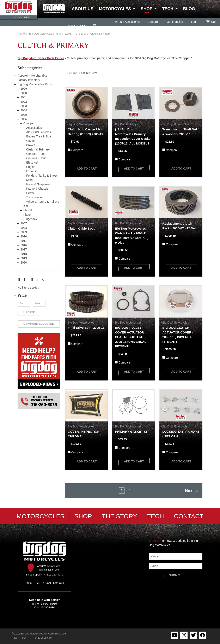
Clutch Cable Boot (81, 228)
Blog (189, 9)
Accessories (34, 128)
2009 (24, 232)
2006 (24, 119)
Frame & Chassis (37, 189)
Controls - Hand (36, 158)
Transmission (35, 197)
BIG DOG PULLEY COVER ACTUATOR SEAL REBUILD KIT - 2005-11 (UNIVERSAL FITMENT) (131, 337)
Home (21, 34)
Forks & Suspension (39, 184)
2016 (24, 245)
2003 (24, 106)
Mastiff (28, 210)
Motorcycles (115, 9)
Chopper (29, 123)
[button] (39, 295)
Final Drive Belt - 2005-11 (86, 328)
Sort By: (72, 73)
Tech (168, 9)
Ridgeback (30, 219)
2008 (24, 228)
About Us (82, 9)
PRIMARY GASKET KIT (132, 432)
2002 (24, 102)
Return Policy (19, 638)
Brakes (31, 145)
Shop (146, 9)
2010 (24, 236)
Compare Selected (39, 324)
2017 (24, 249)
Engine (31, 167)
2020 (24, 262)
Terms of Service (42, 638)
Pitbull (27, 215)
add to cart (87, 169)
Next (191, 491)
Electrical (32, 163)
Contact (77, 26)
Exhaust (32, 171)
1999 (24, 89)
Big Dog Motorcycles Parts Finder (41, 58)
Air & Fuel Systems (39, 132)
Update (29, 312)
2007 (24, 223)
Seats (30, 193)
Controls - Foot (36, 154)
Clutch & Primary (38, 149)
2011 (24, 241)
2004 (24, 110)
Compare (77, 150)
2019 (24, 258)
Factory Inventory (29, 80)
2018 (24, 254)
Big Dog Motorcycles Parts (45, 34)
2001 (24, 97)
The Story (120, 516)
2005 (24, 115)
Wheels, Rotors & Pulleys (43, 202)
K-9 (26, 206)
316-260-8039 (47, 608)
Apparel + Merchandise (32, 76)
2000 (24, 93)
